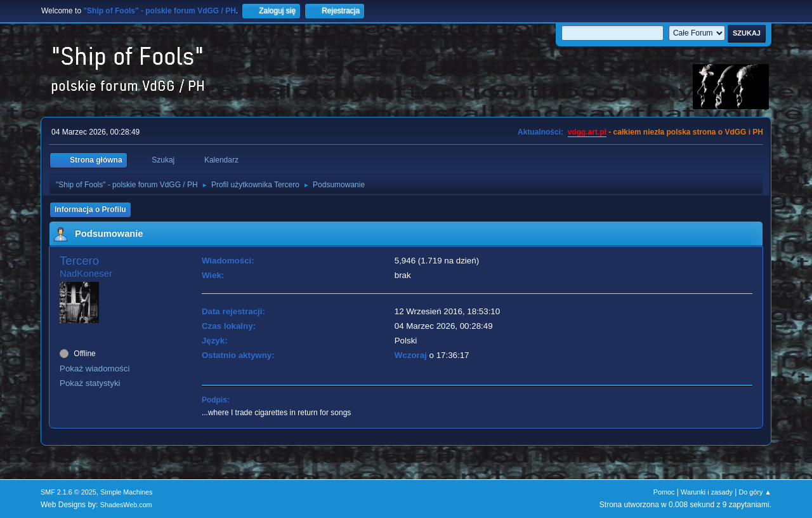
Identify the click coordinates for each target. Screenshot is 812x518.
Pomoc (664, 492)
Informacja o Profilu (90, 209)
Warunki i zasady (707, 492)
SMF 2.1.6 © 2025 (69, 492)
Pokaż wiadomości (95, 369)
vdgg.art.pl (587, 132)
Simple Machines (126, 492)
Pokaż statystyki (90, 383)
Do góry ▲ (755, 492)
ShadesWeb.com (126, 505)
